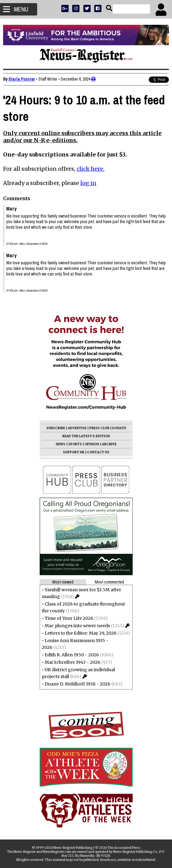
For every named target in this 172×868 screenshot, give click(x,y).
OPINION (92, 444)
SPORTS (75, 444)
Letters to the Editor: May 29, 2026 (81, 633)
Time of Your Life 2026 (69, 618)
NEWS (61, 444)
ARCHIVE (109, 444)
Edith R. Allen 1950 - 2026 (72, 655)
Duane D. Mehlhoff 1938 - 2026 (77, 684)
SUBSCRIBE (56, 428)
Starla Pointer (22, 79)
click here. (90, 169)
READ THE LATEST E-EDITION (86, 436)
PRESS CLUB (99, 428)
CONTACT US (98, 452)
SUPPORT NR (74, 452)
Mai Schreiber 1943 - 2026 (73, 662)
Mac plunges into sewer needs (77, 626)
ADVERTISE (77, 428)
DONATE (119, 428)
